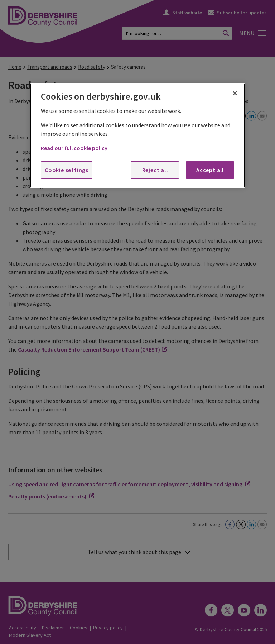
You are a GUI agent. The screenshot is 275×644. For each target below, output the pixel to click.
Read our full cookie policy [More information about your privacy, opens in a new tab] (74, 148)
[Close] (235, 93)
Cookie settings (67, 170)
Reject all (155, 170)
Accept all (210, 170)
